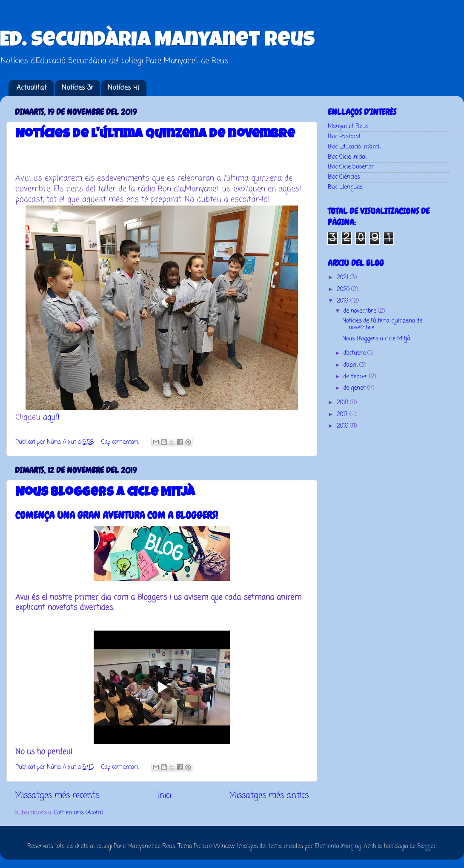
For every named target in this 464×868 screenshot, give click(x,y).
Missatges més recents (57, 796)
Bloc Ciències (344, 177)
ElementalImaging (338, 847)
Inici (164, 796)
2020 (344, 290)
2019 (344, 301)
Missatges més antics (269, 796)
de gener (355, 388)
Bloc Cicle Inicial (347, 157)
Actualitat (32, 88)
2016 (343, 426)
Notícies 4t (124, 88)
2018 (343, 403)
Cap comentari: (121, 442)
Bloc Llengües (345, 187)
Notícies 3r (77, 88)
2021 (343, 278)
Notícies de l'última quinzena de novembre (155, 135)
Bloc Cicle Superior (351, 167)
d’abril (351, 365)
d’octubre (355, 353)
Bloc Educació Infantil (354, 147)
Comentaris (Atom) (79, 813)
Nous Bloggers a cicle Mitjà (105, 493)
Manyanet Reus (348, 127)
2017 (343, 415)
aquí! (51, 417)
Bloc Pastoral (344, 137)
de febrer (356, 377)
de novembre (361, 311)
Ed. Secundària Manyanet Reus (158, 41)
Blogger (427, 847)
